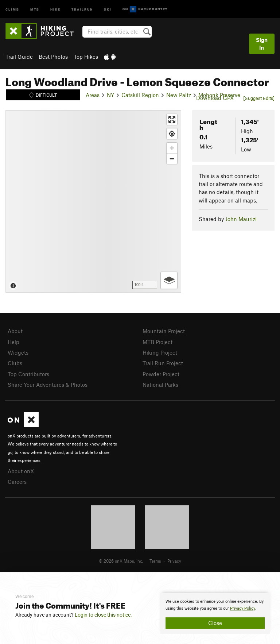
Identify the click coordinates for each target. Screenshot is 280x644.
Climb (12, 9)
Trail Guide (19, 57)
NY (110, 95)
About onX (21, 471)
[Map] (93, 201)
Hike (55, 9)
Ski (108, 9)
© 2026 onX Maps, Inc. (121, 561)
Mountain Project (164, 331)
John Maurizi (241, 219)
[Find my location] (172, 134)
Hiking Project (160, 352)
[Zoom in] (172, 148)
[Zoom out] (172, 159)
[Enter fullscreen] (172, 119)
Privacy (174, 561)
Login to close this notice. (103, 615)
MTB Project (157, 342)
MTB (35, 9)
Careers (17, 482)
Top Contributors (28, 374)
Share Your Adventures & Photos (48, 385)
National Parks (160, 385)
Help (13, 342)
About (15, 331)
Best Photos (53, 57)
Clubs (15, 363)
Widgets (18, 352)
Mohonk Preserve (219, 95)
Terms (155, 561)
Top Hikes (86, 57)
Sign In (262, 44)
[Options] (169, 280)
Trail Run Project (163, 363)
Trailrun (82, 9)
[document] (215, 613)
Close (215, 623)
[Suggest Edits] (259, 98)
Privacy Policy (243, 608)
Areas (93, 95)
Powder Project (161, 374)
